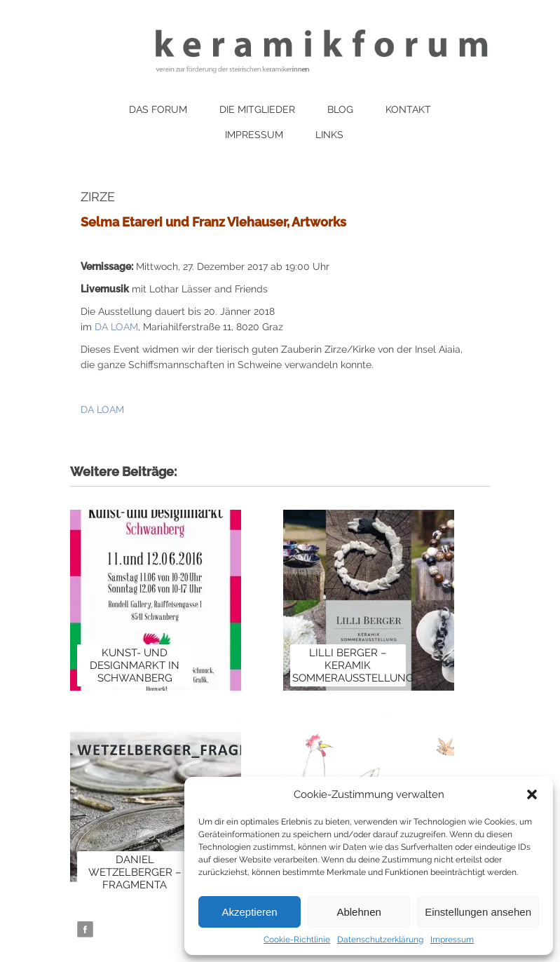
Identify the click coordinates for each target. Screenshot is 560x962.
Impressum (452, 940)
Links (329, 135)
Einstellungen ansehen (478, 912)
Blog (340, 109)
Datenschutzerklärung (380, 940)
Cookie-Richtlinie (297, 940)
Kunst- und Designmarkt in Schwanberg (135, 665)
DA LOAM (116, 327)
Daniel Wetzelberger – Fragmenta (135, 872)
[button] (532, 794)
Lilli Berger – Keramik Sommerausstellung (353, 665)
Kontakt (408, 109)
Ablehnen (358, 912)
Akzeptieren (249, 912)
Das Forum (158, 109)
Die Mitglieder (257, 109)
